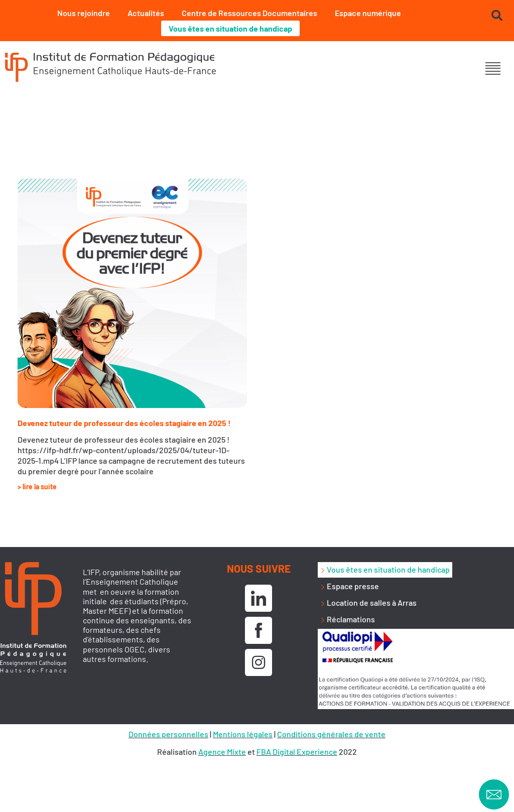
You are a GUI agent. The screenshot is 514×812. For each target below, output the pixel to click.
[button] (493, 69)
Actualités (146, 13)
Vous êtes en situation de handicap (230, 28)
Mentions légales (243, 734)
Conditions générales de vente (331, 734)
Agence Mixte (222, 752)
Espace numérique (368, 13)
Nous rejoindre (84, 13)
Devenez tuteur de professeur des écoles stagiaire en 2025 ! (124, 423)
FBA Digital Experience (297, 752)
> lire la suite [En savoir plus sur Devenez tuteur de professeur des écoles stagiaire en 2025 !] (37, 487)
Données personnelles (168, 734)
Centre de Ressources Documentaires (249, 13)
